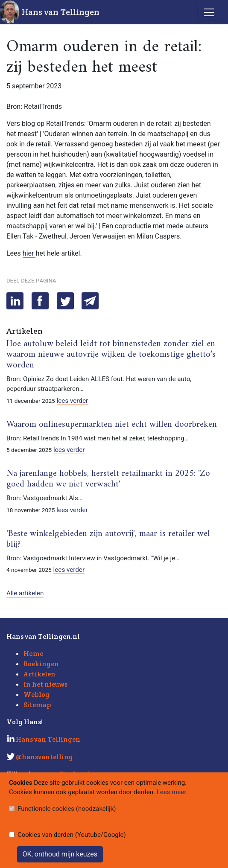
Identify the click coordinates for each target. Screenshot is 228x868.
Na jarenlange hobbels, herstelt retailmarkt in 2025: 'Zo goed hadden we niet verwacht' (108, 479)
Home (33, 654)
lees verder (73, 401)
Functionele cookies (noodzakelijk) (67, 809)
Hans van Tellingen (61, 12)
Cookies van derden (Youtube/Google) (72, 835)
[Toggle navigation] (209, 12)
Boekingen (41, 664)
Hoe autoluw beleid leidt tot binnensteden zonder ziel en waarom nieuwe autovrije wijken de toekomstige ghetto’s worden (111, 355)
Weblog (37, 695)
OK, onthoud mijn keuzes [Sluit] (60, 854)
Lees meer (171, 792)
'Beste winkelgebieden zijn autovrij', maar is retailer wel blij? (108, 539)
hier (29, 253)
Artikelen (39, 674)
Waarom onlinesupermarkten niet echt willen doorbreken (112, 425)
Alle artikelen (25, 593)
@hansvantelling (44, 757)
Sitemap (37, 705)
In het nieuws (45, 684)
